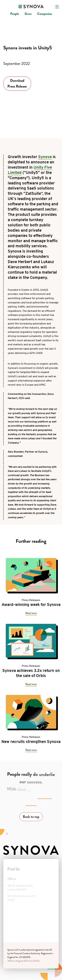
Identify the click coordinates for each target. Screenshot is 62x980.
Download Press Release (17, 83)
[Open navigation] (57, 7)
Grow (28, 14)
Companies (45, 14)
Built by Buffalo (33, 961)
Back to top (31, 818)
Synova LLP (13, 950)
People (15, 14)
